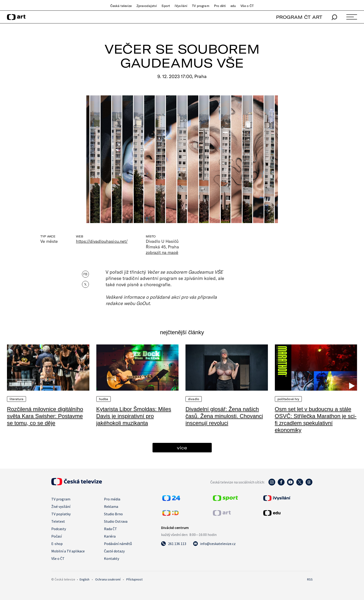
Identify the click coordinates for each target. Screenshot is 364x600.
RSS (310, 579)
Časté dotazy (114, 551)
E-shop (57, 544)
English (84, 579)
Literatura (16, 399)
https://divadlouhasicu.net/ (102, 241)
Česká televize (121, 6)
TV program (201, 6)
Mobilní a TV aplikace (68, 551)
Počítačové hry (288, 399)
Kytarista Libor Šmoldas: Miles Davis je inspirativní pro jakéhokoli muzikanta (134, 416)
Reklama (111, 506)
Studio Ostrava (116, 521)
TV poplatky (61, 514)
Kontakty (112, 558)
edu (233, 6)
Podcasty (59, 529)
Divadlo (194, 399)
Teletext (58, 521)
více (182, 448)
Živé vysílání (61, 506)
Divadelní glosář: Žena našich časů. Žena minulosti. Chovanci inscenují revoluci (224, 416)
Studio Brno (113, 514)
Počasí (57, 536)
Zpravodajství (147, 6)
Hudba (104, 399)
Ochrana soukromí (108, 579)
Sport (166, 6)
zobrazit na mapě (162, 252)
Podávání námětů (118, 544)
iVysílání (181, 6)
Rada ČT (110, 529)
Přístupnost (134, 579)
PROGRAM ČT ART (299, 17)
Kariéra (110, 536)
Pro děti (220, 6)
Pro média (112, 499)
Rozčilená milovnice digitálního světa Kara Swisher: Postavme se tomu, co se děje (45, 416)
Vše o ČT (247, 6)
